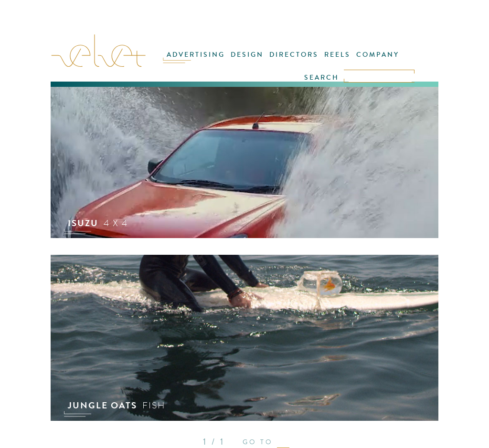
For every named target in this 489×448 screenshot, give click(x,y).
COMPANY (378, 55)
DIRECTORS (294, 55)
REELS (337, 55)
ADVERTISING (196, 55)
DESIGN (247, 55)
